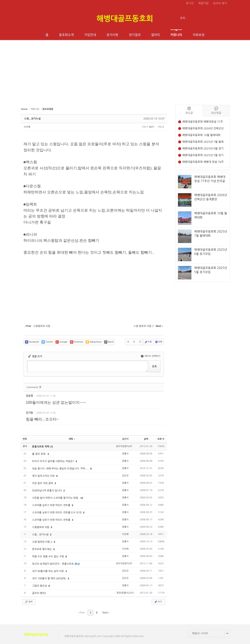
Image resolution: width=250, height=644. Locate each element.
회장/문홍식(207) (125, 593)
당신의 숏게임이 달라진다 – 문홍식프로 (53, 564)
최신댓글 (216, 110)
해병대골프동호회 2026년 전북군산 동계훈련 (203, 129)
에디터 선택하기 (151, 356)
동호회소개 (66, 35)
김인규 (125, 476)
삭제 (158, 342)
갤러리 (155, 35)
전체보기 (32, 18)
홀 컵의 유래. (39, 454)
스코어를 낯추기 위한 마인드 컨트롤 (52, 505)
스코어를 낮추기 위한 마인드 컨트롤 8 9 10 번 (57, 513)
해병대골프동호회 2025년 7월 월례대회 (203, 142)
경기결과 (135, 35)
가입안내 (90, 35)
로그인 (190, 3)
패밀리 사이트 (200, 633)
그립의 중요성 (40, 586)
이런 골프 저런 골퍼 (43, 483)
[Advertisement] (125, 71)
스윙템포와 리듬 (41, 527)
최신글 (189, 110)
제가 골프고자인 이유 (44, 476)
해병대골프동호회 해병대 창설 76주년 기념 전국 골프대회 (203, 162)
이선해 (27, 127)
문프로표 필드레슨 (42, 549)
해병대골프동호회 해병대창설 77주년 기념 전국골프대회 (203, 122)
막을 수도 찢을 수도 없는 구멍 (48, 557)
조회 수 (161, 439)
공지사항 (112, 35)
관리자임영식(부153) (126, 446)
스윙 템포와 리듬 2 (43, 542)
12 (82, 498)
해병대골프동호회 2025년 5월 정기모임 (203, 156)
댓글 (158, 397)
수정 (148, 342)
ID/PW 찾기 (220, 3)
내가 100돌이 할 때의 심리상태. (49, 578)
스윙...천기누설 (33, 119)
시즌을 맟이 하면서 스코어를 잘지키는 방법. (56, 498)
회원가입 (203, 3)
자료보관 (198, 35)
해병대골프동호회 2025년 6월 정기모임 (203, 149)
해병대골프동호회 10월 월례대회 (201, 135)
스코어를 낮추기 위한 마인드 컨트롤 (52, 520)
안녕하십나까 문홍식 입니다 (47, 491)
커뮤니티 (176, 33)
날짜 (146, 439)
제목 (72, 439)
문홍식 (125, 454)
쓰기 (158, 602)
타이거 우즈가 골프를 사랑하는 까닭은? (53, 461)
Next (106, 613)
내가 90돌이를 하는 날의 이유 (48, 571)
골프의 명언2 (39, 593)
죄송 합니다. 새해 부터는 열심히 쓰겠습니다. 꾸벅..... (61, 469)
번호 (25, 439)
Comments (34, 387)
